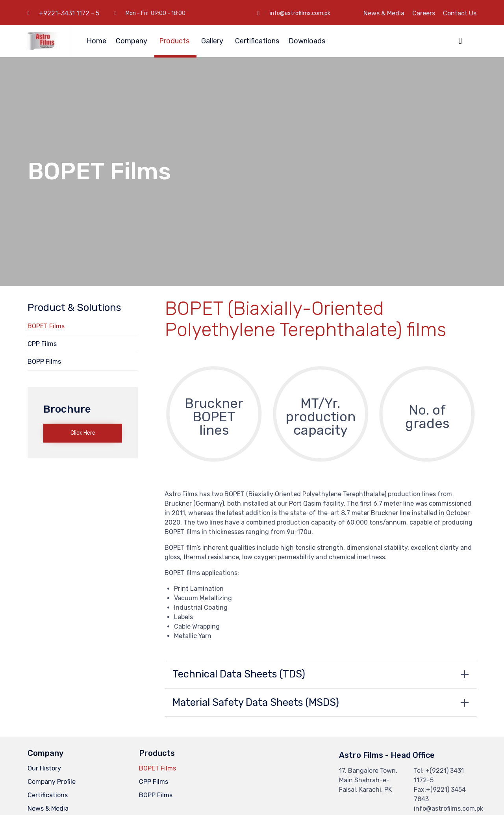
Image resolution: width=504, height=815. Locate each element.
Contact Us (460, 13)
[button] (83, 433)
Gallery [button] (213, 41)
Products (175, 41)
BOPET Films (46, 326)
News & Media (384, 13)
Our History (44, 768)
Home (96, 41)
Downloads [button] (308, 41)
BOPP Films (44, 362)
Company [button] (133, 41)
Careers (424, 13)
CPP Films (42, 344)
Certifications (257, 41)
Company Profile (52, 782)
